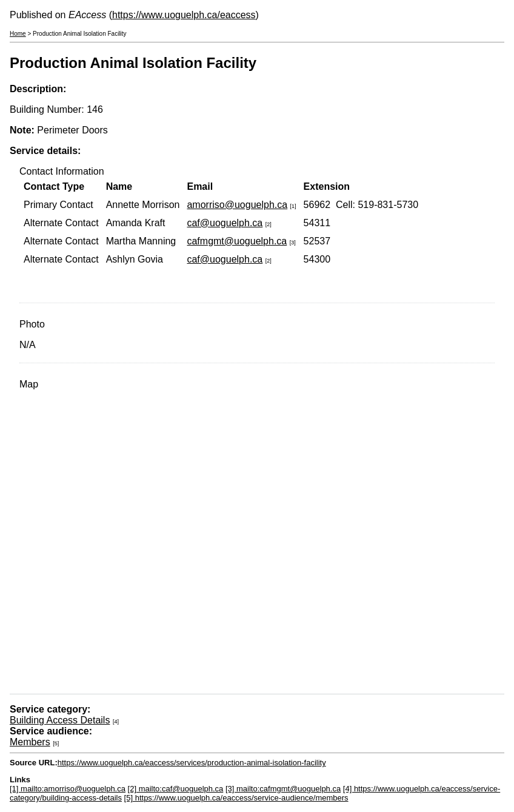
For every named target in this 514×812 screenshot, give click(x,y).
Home (18, 34)
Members (30, 742)
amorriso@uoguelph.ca (237, 205)
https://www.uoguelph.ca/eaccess (184, 15)
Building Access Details (60, 720)
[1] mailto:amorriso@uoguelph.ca (68, 789)
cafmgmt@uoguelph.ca (237, 241)
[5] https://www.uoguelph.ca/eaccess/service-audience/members (236, 798)
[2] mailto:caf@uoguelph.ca (176, 789)
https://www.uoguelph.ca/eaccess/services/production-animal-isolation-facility (192, 763)
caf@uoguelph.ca (225, 223)
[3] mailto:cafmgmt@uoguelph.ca (283, 789)
